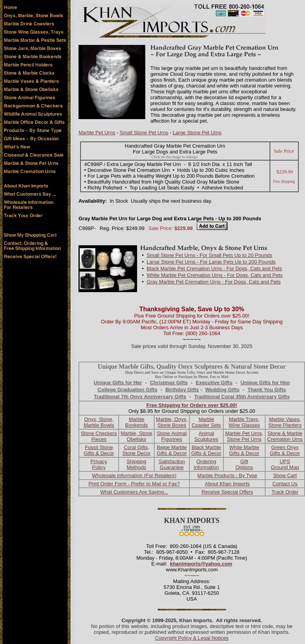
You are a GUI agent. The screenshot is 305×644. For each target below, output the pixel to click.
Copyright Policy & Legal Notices (192, 638)
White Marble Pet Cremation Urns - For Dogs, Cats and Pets (214, 275)
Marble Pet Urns (97, 133)
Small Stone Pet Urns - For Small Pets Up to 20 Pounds (209, 255)
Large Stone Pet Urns (197, 133)
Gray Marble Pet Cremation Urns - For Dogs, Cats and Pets (213, 282)
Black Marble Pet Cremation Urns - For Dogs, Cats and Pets (214, 268)
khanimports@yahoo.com (201, 564)
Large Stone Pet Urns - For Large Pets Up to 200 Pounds (211, 262)
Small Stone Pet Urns (144, 133)
